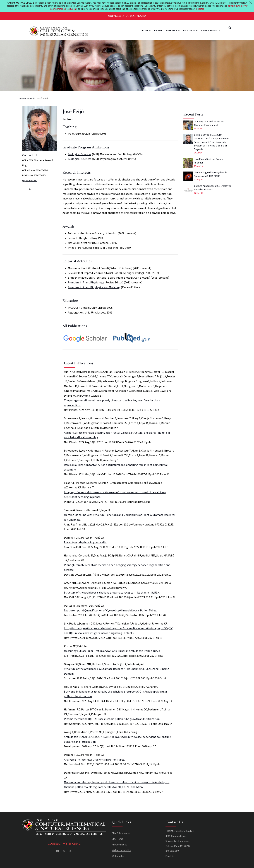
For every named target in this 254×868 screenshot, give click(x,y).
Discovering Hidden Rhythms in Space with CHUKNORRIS (210, 174)
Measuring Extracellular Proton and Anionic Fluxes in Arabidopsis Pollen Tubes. (112, 651)
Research (173, 30)
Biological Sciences (80, 154)
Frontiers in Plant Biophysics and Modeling (94, 287)
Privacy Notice (119, 845)
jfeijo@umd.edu (30, 180)
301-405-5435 (172, 851)
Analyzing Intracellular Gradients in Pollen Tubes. (94, 759)
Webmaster (118, 856)
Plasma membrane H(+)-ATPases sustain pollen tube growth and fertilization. (112, 719)
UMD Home (118, 839)
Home (23, 98)
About (146, 30)
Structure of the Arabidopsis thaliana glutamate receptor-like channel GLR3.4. (112, 592)
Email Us (170, 856)
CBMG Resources (121, 833)
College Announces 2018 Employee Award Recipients (213, 188)
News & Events (211, 30)
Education (190, 30)
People (158, 30)
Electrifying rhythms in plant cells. (85, 542)
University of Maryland (127, 16)
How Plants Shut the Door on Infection (209, 161)
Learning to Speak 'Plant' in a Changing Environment (209, 123)
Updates (200, 9)
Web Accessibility (121, 850)
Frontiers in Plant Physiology (86, 282)
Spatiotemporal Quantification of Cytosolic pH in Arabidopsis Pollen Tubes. (110, 610)
